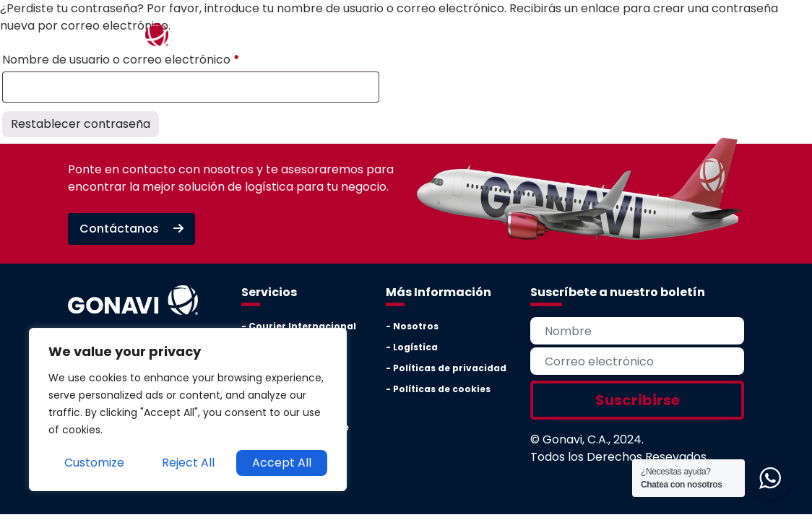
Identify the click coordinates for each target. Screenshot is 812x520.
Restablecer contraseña (81, 124)
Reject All (188, 463)
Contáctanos (131, 229)
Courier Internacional (302, 326)
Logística (415, 347)
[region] (188, 409)
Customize (94, 463)
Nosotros (416, 326)
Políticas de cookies (442, 389)
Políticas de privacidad (450, 368)
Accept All (282, 463)
